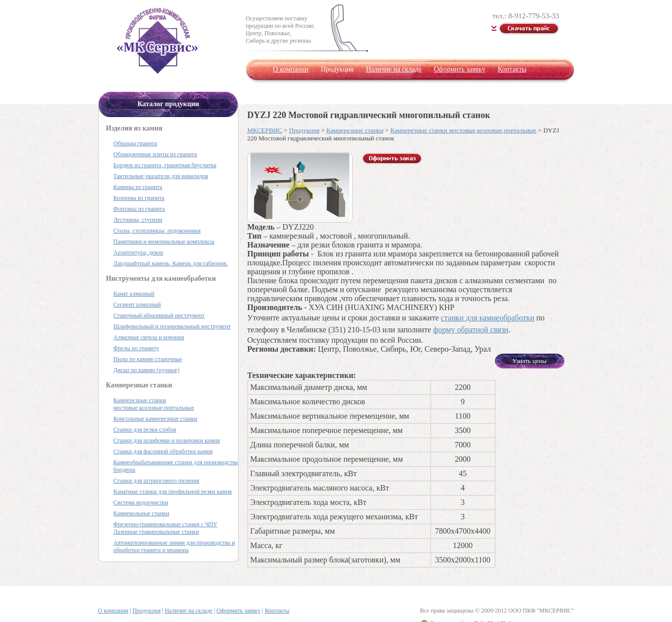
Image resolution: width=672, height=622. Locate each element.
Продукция (304, 130)
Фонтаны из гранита (139, 209)
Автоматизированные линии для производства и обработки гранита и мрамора (174, 546)
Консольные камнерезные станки (155, 419)
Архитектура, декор (138, 252)
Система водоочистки (141, 502)
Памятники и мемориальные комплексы (164, 242)
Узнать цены (529, 361)
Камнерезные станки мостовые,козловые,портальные (463, 130)
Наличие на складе (394, 69)
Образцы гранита (135, 143)
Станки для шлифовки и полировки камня (167, 440)
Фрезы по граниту (136, 348)
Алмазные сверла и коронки (149, 337)
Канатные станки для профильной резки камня (173, 492)
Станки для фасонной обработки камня (163, 451)
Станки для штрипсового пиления (156, 481)
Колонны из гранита (139, 198)
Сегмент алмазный (137, 305)
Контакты (512, 69)
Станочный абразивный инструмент (159, 315)
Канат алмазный (134, 294)
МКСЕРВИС (265, 130)
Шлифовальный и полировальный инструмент (172, 326)
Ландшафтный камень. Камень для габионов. (171, 263)
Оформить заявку (460, 69)
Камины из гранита (138, 187)
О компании (291, 69)
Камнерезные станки (355, 130)
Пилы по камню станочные (148, 359)
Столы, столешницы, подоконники (157, 231)
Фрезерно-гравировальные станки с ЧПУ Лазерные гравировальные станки (166, 528)
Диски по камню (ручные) (147, 370)
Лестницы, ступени (138, 220)
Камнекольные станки (142, 513)
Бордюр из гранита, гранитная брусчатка (165, 165)
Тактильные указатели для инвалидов (161, 176)
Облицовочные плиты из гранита (155, 154)
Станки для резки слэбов (145, 430)
